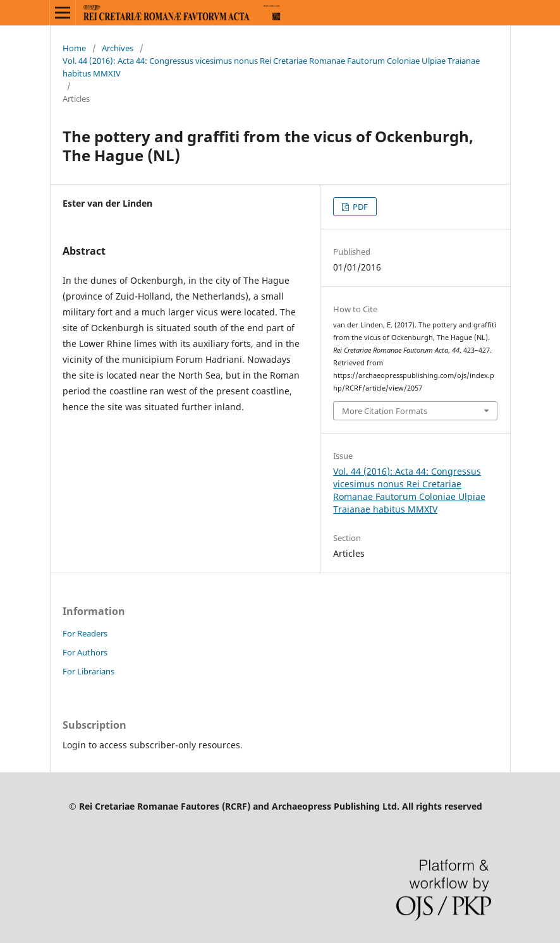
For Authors (85, 652)
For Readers (85, 633)
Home (74, 48)
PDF (359, 207)
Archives (118, 48)
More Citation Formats (385, 411)
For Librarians (88, 671)
